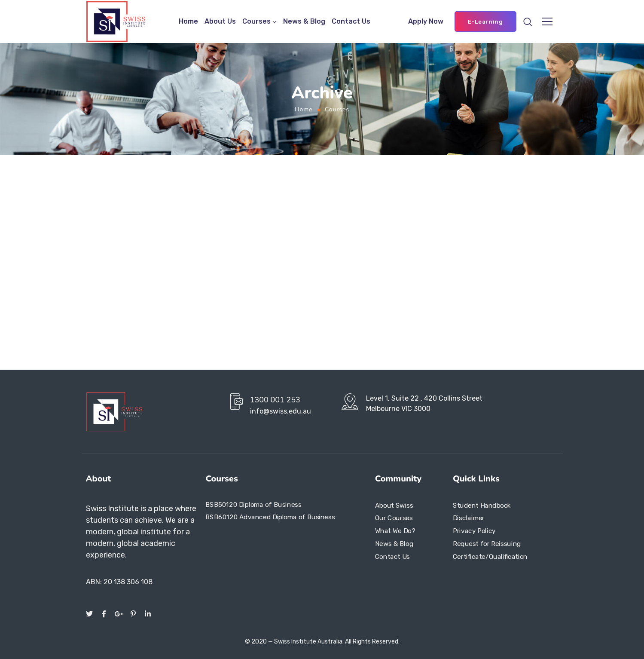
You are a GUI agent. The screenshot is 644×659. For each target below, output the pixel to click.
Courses (256, 21)
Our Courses (394, 518)
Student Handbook (482, 506)
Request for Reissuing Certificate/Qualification (490, 550)
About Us (220, 21)
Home (188, 21)
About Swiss (394, 506)
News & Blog (304, 21)
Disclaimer (469, 518)
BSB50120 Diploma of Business (253, 505)
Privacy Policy (474, 531)
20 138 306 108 (128, 582)
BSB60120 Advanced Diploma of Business (270, 517)
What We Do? (395, 531)
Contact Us (351, 21)
